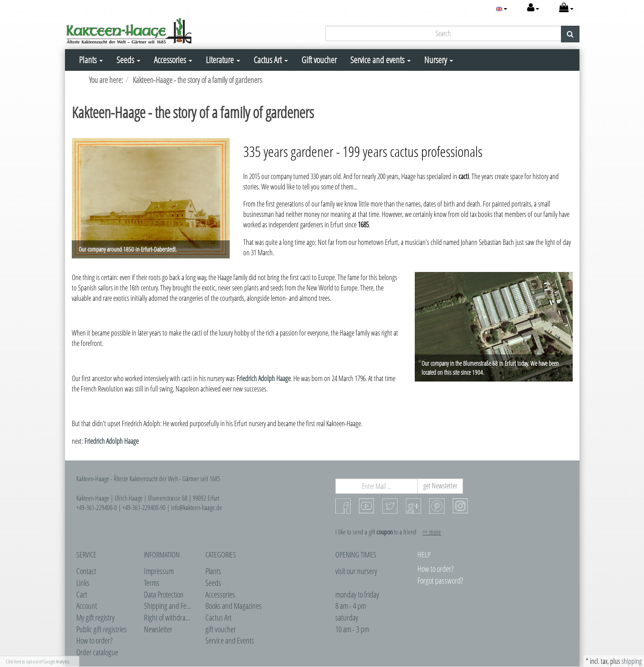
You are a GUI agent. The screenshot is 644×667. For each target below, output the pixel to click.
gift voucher (221, 629)
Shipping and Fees (168, 606)
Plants (91, 60)
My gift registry (95, 617)
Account (87, 606)
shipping (632, 661)
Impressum (159, 571)
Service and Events (230, 640)
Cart (82, 594)
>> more (432, 532)
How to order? (94, 640)
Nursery (439, 60)
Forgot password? (440, 580)
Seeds (128, 60)
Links (83, 583)
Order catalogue (97, 652)
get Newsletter (440, 486)
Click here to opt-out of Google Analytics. (38, 661)
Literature (223, 60)
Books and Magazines (234, 606)
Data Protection (164, 594)
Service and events (380, 60)
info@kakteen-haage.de (197, 507)
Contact (86, 571)
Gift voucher (319, 60)
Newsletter (158, 629)
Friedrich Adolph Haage (264, 378)
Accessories (173, 60)
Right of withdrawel (169, 617)
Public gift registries (102, 629)
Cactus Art (271, 60)
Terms (152, 583)
